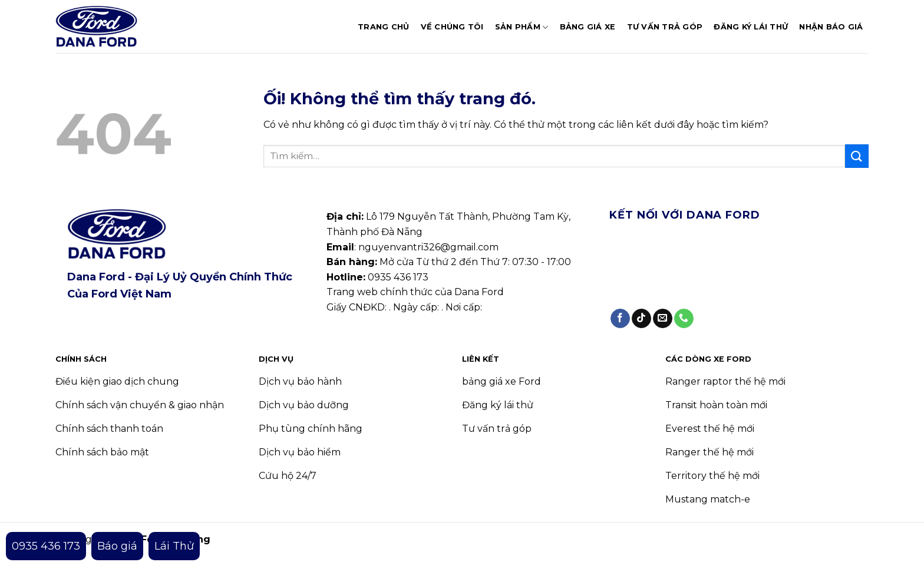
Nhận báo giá (831, 27)
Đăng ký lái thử (751, 27)
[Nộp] (857, 156)
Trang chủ (383, 27)
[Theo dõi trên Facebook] (620, 319)
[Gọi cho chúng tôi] (684, 319)
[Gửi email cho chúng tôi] (663, 319)
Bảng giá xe (588, 27)
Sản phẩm (522, 27)
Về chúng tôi (452, 27)
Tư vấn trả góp (665, 27)
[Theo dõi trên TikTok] (641, 319)
